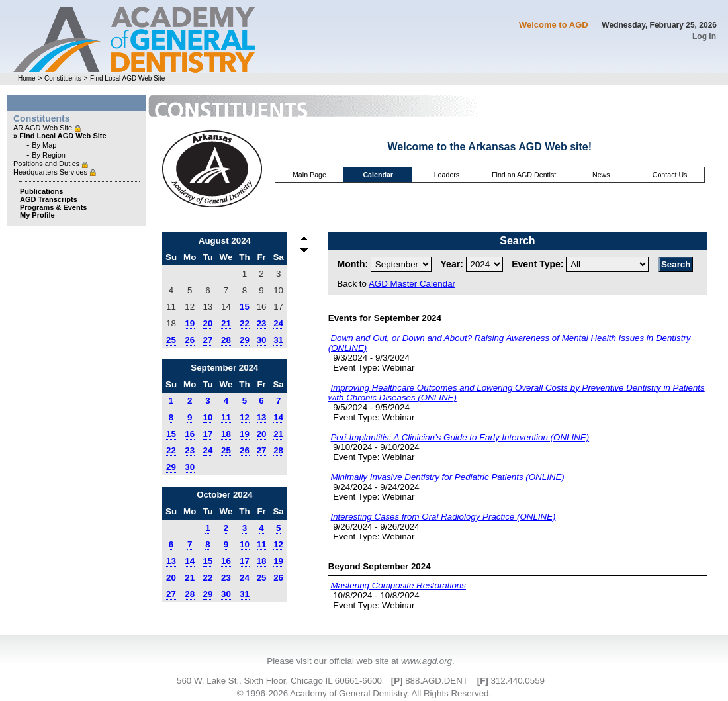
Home (27, 78)
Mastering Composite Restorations (398, 585)
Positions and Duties (47, 164)
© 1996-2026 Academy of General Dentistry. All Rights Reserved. (364, 693)
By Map (44, 145)
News (601, 175)
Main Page (309, 175)
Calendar (378, 175)
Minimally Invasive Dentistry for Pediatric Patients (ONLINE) (447, 477)
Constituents (63, 78)
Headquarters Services (51, 172)
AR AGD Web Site (44, 128)
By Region (49, 155)
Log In (704, 36)
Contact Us (670, 175)
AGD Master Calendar (412, 284)
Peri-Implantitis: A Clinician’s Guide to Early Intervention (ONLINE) (460, 437)
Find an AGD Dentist (524, 175)
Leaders (447, 175)
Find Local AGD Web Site (127, 78)
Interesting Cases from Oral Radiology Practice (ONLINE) (443, 517)
